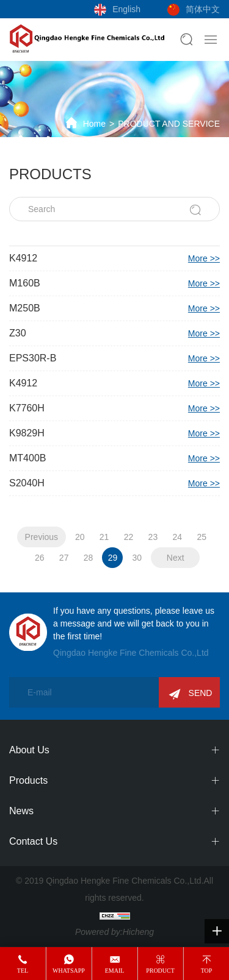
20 (80, 537)
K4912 (114, 258)
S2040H (114, 483)
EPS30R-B (114, 358)
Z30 (114, 333)
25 (202, 537)
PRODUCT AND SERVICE (169, 124)
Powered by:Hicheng (114, 932)
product (160, 971)
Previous (42, 537)
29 (113, 558)
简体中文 (203, 9)
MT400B (114, 458)
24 (177, 537)
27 (64, 558)
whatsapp (69, 971)
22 (129, 537)
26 (40, 558)
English (126, 9)
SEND (201, 693)
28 (89, 558)
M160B (114, 283)
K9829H (114, 433)
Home (94, 124)
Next (176, 558)
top (207, 971)
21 (104, 537)
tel (23, 971)
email (115, 971)
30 (137, 558)
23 (153, 537)
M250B (114, 308)
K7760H (114, 408)
